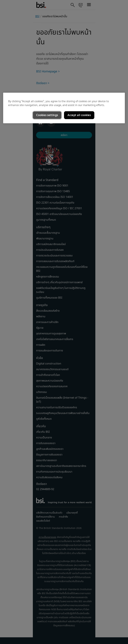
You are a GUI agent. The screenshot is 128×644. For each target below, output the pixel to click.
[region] (64, 108)
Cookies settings (47, 115)
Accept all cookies (79, 115)
